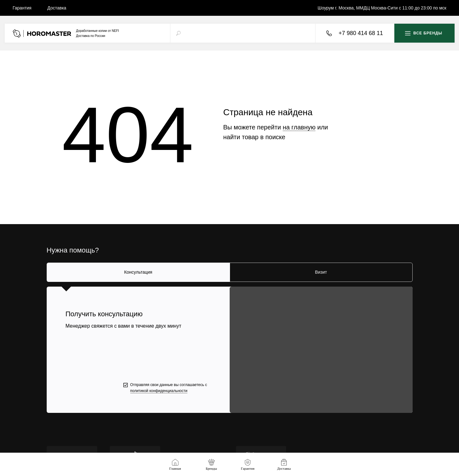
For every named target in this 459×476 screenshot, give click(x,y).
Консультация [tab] (138, 272)
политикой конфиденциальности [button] (159, 391)
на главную (299, 127)
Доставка (57, 8)
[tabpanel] (229, 350)
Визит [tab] (321, 272)
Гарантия (22, 8)
